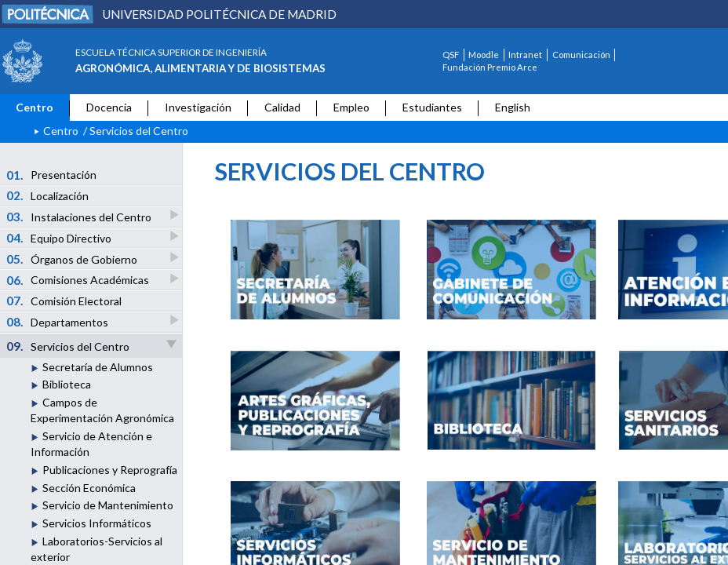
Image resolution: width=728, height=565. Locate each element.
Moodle (484, 55)
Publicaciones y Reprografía (110, 470)
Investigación (198, 107)
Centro (35, 107)
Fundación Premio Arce (490, 67)
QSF (451, 55)
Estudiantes (432, 107)
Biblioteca (67, 384)
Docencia (109, 107)
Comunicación (581, 55)
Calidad (282, 107)
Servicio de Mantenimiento (108, 505)
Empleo (351, 107)
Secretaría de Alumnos (98, 367)
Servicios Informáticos (97, 523)
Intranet (525, 55)
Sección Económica (89, 488)
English (513, 107)
